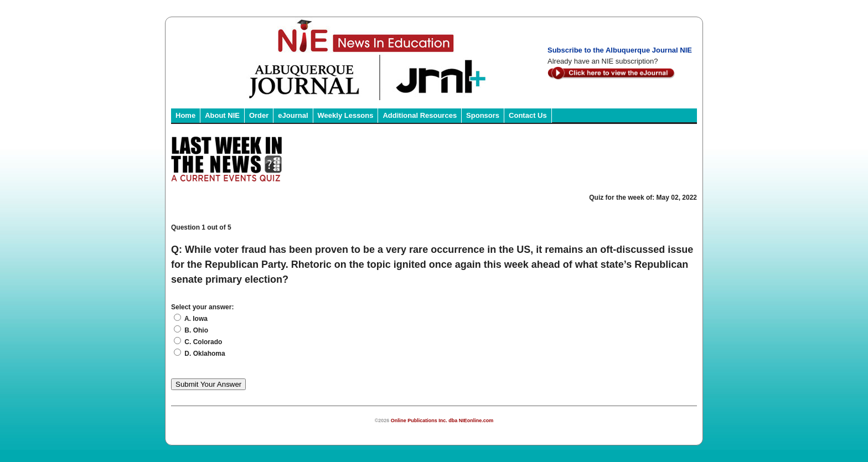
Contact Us (528, 115)
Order (259, 115)
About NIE (222, 115)
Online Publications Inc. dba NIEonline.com (442, 421)
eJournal (293, 115)
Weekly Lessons (346, 115)
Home (185, 115)
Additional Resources (420, 115)
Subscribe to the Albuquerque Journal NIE (620, 50)
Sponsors (483, 115)
